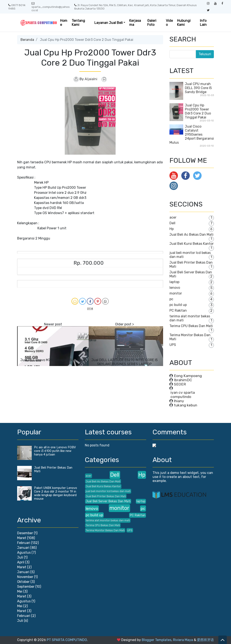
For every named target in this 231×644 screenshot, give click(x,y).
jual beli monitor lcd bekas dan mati (108, 491)
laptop (174, 282)
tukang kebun (186, 405)
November (25, 577)
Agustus (24, 552)
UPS (173, 345)
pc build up (178, 305)
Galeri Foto (152, 23)
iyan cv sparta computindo (183, 395)
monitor (176, 293)
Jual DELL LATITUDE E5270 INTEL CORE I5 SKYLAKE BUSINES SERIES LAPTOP (124, 362)
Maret (22, 538)
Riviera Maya (183, 640)
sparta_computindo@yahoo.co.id (51, 7)
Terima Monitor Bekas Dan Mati (105, 530)
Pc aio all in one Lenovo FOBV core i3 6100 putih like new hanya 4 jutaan (55, 451)
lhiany (179, 401)
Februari (24, 543)
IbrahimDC (183, 380)
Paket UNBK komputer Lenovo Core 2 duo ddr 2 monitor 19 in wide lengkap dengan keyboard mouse (56, 493)
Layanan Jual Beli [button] (109, 23)
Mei (20, 591)
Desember (25, 533)
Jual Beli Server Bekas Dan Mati (108, 501)
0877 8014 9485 (17, 7)
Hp (172, 229)
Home (64, 23)
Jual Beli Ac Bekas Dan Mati (191, 235)
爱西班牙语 (205, 640)
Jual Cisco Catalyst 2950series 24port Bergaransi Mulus (192, 134)
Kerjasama (135, 23)
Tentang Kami (78, 23)
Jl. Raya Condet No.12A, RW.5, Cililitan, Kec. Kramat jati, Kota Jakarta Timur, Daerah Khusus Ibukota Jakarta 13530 (135, 7)
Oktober (23, 582)
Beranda (27, 40)
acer (173, 217)
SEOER (180, 384)
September (26, 587)
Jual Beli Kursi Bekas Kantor (192, 244)
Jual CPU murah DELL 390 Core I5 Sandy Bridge (198, 88)
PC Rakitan (178, 310)
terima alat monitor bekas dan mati (108, 520)
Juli (20, 557)
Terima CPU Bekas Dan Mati (191, 326)
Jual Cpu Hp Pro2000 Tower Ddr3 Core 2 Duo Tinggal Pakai (198, 111)
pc (171, 299)
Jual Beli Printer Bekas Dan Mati (106, 496)
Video (169, 23)
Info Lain (203, 23)
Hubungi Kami (184, 23)
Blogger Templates (157, 640)
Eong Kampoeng (188, 376)
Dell (172, 223)
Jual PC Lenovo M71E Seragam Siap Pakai (53, 360)
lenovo (175, 288)
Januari (23, 548)
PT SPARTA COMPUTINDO (67, 640)
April (21, 562)
